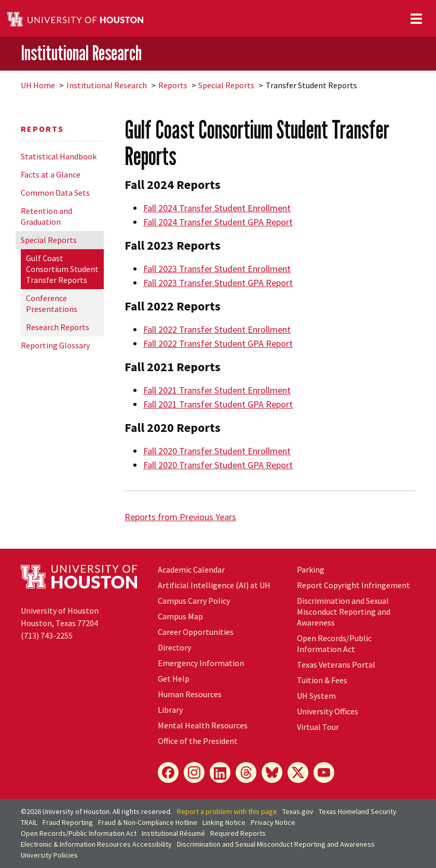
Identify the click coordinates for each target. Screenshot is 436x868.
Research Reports (58, 327)
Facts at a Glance (51, 174)
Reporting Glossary (55, 345)
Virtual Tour (318, 727)
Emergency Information (201, 663)
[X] (298, 772)
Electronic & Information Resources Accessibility (96, 844)
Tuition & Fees (322, 680)
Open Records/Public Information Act (334, 643)
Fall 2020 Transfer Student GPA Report (218, 465)
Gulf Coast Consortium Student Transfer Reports (62, 269)
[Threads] (246, 772)
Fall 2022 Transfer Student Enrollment (217, 329)
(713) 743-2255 (47, 635)
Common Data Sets (55, 193)
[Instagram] (194, 772)
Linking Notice (224, 822)
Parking (311, 569)
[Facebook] (168, 772)
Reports (173, 85)
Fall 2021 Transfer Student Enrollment (217, 390)
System (316, 696)
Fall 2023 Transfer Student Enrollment (217, 269)
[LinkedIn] (220, 772)
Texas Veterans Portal (336, 664)
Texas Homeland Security (358, 811)
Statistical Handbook (59, 156)
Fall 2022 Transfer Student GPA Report (218, 343)
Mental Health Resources (203, 725)
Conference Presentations (52, 303)
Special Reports (226, 85)
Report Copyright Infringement (353, 585)
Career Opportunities (196, 632)
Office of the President (198, 741)
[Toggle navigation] (416, 19)
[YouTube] (324, 772)
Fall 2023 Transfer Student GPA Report (218, 283)
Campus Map (180, 616)
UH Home (38, 85)
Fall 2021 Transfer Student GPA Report (218, 404)
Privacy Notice (273, 822)
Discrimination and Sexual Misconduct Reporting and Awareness (344, 612)
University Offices (328, 711)
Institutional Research (81, 53)
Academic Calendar (191, 569)
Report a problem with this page (227, 811)
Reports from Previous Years (180, 517)
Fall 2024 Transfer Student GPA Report (218, 222)
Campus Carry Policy (194, 601)
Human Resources (190, 694)
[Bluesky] (272, 772)
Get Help (174, 679)
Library (170, 710)
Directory (174, 647)
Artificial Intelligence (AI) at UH (214, 585)
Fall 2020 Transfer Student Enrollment (217, 451)
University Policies (49, 855)
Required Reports (238, 833)
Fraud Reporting (68, 822)
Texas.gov (298, 811)
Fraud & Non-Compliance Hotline (148, 822)
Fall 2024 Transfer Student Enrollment (217, 208)
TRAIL (29, 822)
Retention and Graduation (46, 216)
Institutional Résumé (173, 833)
